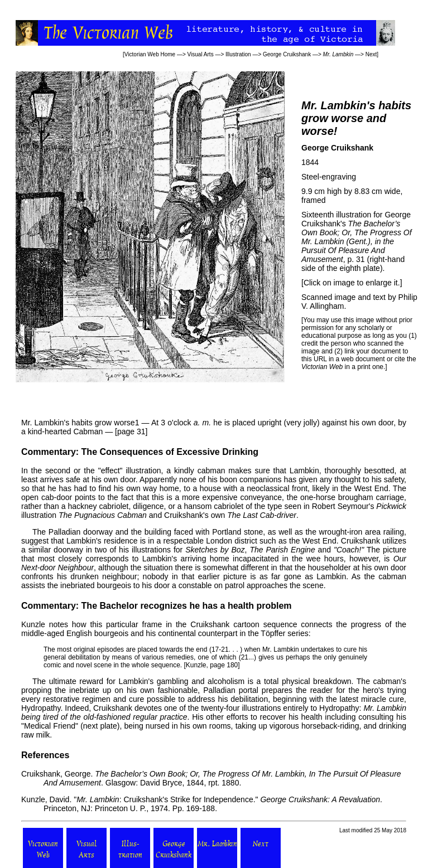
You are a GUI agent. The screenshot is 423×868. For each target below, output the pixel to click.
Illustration (238, 54)
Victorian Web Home (150, 54)
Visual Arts (201, 54)
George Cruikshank (287, 54)
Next (371, 54)
